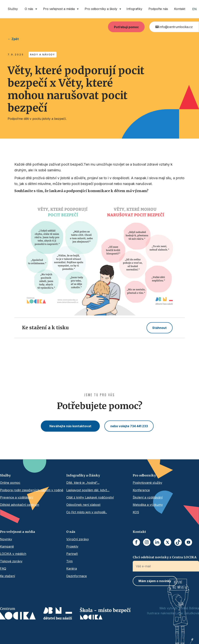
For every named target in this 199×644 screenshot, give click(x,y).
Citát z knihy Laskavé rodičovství (90, 497)
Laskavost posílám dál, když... (88, 490)
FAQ (3, 568)
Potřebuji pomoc (126, 27)
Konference (141, 490)
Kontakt (180, 9)
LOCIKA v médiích (13, 554)
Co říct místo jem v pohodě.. (87, 512)
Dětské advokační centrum (20, 505)
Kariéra (72, 568)
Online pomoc (10, 483)
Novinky (6, 539)
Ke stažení (7, 576)
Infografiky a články (83, 475)
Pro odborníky (144, 475)
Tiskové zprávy (11, 561)
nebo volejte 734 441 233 (129, 426)
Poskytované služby (147, 483)
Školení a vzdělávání (148, 497)
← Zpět (13, 39)
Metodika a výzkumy (148, 505)
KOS (136, 512)
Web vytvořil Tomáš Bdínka (179, 608)
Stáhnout (159, 328)
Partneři (72, 554)
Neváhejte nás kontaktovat (70, 426)
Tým (69, 561)
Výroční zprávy (78, 539)
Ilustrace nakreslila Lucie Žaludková (173, 613)
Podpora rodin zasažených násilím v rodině (32, 490)
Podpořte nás (158, 9)
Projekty (72, 546)
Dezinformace (77, 576)
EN (194, 9)
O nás (71, 532)
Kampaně (7, 546)
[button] (30, 9)
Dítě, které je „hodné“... (83, 483)
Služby (13, 9)
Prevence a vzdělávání (17, 497)
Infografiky (134, 9)
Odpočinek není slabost (83, 505)
